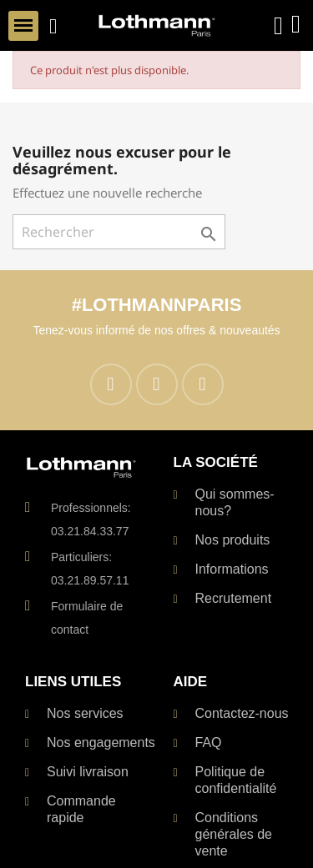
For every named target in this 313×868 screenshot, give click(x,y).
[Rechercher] (119, 232)
